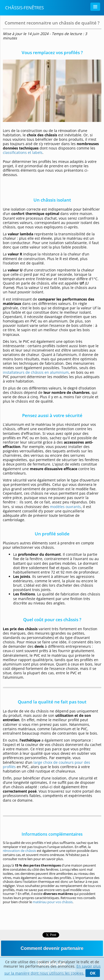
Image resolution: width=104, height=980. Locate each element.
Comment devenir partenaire (52, 948)
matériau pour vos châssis (53, 902)
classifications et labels (23, 152)
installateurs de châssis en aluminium (36, 372)
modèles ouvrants (65, 507)
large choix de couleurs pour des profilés (46, 765)
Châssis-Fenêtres (24, 8)
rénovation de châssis (19, 851)
